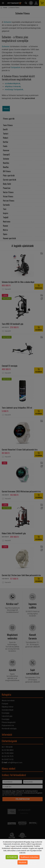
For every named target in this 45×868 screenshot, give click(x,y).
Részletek (22, 862)
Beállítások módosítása (29, 857)
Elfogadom (12, 857)
